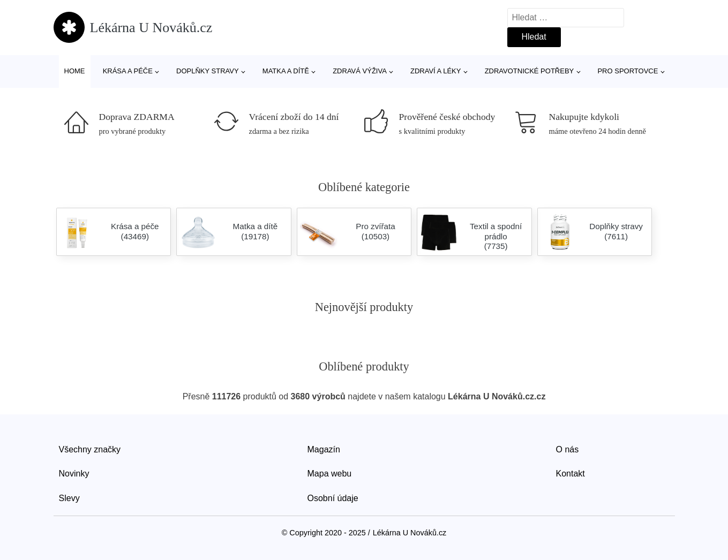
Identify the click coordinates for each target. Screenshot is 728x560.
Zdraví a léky (436, 71)
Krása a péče (128, 71)
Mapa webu (330, 474)
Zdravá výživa (360, 71)
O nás (568, 449)
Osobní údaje (333, 498)
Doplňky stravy (208, 71)
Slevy (69, 498)
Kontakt (571, 474)
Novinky (74, 474)
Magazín (324, 449)
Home (75, 71)
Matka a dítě (286, 71)
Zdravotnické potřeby (530, 71)
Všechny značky (90, 449)
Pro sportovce (628, 71)
